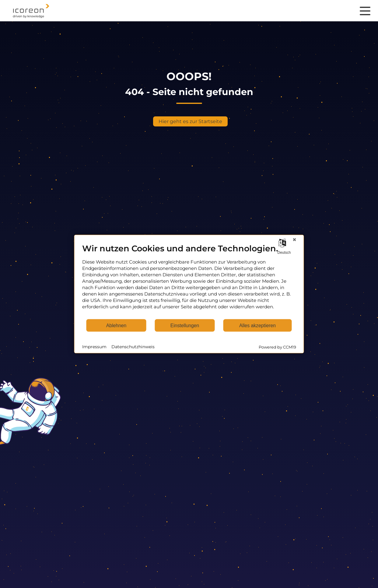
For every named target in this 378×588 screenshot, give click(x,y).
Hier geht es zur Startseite (190, 121)
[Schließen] (295, 240)
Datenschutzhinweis (133, 346)
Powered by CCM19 (277, 347)
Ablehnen (116, 325)
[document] (189, 281)
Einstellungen (185, 325)
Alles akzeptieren (257, 325)
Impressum (94, 346)
